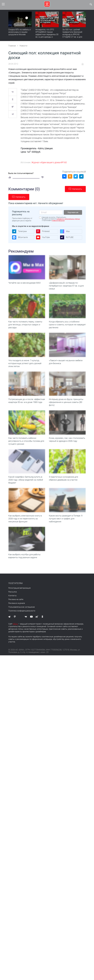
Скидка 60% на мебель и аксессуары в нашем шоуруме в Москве (19, 32)
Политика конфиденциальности (22, 625)
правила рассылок (58, 220)
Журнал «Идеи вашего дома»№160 (49, 162)
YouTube (43, 237)
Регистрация (14, 603)
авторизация (25, 603)
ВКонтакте (20, 237)
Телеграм (19, 231)
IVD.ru (15, 639)
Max (65, 231)
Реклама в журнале (17, 618)
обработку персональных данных (68, 219)
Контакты (12, 610)
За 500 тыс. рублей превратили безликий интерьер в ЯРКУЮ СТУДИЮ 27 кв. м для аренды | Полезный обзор (72, 36)
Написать (77, 189)
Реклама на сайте (16, 614)
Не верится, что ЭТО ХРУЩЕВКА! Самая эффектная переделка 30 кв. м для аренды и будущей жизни (47, 34)
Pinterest (43, 231)
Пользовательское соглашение (22, 622)
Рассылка (13, 606)
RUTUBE (67, 237)
